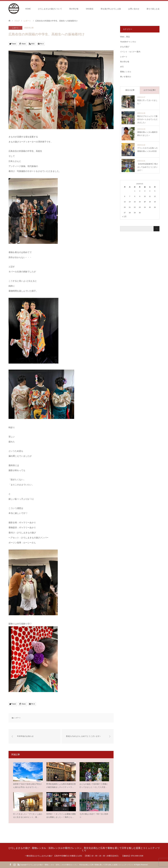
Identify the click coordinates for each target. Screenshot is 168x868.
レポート (15, 28)
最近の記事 (130, 90)
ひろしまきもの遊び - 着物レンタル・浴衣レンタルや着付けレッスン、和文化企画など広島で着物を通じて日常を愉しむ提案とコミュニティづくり (84, 849)
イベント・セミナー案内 (130, 52)
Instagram (14, 864)
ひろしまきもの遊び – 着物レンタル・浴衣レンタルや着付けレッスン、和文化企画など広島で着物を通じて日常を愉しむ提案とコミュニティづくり (81, 865)
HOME (28, 9)
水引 (122, 67)
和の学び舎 (74, 9)
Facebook (10, 864)
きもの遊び (125, 47)
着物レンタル (126, 72)
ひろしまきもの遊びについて (50, 9)
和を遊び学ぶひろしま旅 (111, 9)
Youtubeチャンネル (128, 42)
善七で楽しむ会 (153, 9)
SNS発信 (90, 9)
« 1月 (124, 216)
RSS (19, 864)
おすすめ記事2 (150, 90)
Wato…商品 (125, 37)
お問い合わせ (134, 9)
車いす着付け (126, 77)
